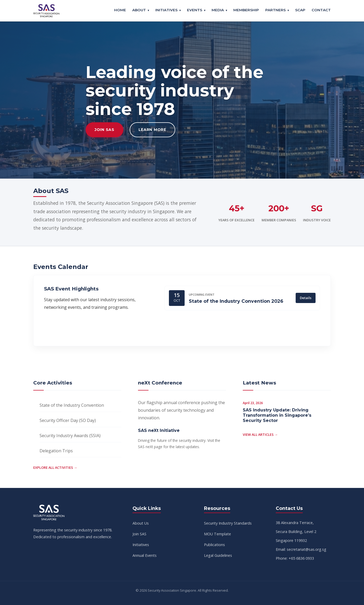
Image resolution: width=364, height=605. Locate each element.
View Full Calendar (77, 328)
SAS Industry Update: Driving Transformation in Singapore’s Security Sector (277, 415)
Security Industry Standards (228, 523)
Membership (246, 10)
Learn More (152, 130)
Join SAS (104, 130)
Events (195, 10)
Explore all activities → (55, 467)
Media (218, 10)
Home (120, 10)
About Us (141, 523)
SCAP (300, 10)
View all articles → (260, 434)
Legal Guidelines (218, 555)
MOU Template (217, 534)
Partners (275, 10)
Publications (214, 545)
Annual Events (145, 555)
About (139, 10)
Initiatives (166, 10)
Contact (321, 10)
